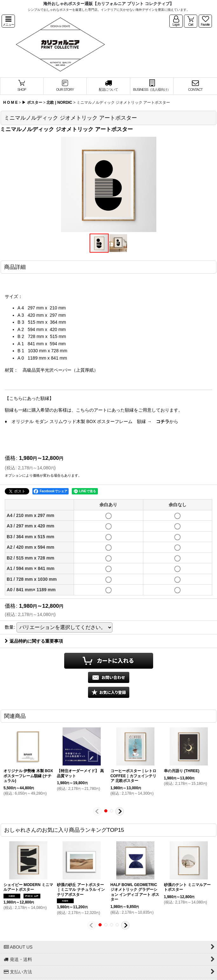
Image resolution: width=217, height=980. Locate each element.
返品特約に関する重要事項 (34, 641)
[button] (8, 21)
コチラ (163, 421)
